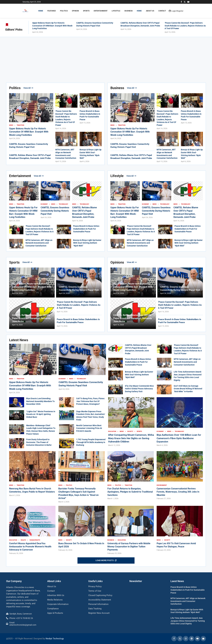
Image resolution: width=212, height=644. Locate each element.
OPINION (75, 11)
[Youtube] (188, 2)
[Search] (188, 11)
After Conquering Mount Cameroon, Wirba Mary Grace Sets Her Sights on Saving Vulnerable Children (131, 438)
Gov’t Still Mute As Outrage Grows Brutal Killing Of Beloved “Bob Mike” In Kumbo (188, 389)
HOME (41, 11)
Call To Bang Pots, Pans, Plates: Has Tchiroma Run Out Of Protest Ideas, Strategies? (91, 401)
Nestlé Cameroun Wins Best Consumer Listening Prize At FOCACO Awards (89, 428)
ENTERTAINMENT (101, 11)
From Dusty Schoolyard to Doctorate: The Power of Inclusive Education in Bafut (39, 442)
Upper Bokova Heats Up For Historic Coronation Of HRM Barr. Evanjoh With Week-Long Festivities (53, 26)
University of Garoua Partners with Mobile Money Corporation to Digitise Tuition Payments (129, 547)
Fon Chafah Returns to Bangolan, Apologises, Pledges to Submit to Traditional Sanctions (130, 492)
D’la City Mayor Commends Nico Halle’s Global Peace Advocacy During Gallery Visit (139, 389)
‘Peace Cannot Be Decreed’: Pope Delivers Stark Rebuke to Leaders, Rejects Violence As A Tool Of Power (185, 26)
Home (139, 11)
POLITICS (64, 11)
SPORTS (86, 11)
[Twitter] (185, 2)
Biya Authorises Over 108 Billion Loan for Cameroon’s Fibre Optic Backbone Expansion (179, 438)
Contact (162, 11)
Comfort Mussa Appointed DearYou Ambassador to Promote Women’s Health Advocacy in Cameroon (30, 547)
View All (28, 88)
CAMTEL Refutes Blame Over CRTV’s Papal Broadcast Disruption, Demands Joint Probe (31, 318)
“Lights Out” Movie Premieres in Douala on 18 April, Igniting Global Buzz (41, 414)
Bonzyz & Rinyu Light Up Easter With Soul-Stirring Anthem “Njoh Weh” (87, 243)
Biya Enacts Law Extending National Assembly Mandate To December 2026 (40, 401)
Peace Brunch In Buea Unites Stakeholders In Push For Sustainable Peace (86, 229)
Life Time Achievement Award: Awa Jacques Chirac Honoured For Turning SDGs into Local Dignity (188, 621)
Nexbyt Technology (55, 639)
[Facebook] (181, 2)
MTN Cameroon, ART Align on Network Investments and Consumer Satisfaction (39, 243)
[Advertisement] (106, 58)
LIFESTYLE (116, 11)
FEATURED (52, 11)
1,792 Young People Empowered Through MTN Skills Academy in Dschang (91, 442)
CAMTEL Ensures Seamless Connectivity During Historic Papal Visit (55, 211)
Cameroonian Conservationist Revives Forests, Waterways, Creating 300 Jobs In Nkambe (178, 492)
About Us (150, 11)
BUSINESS (129, 11)
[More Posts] (106, 560)
